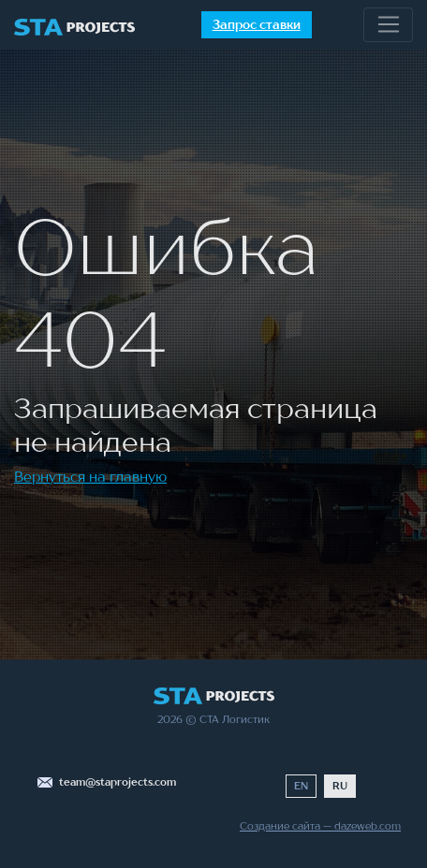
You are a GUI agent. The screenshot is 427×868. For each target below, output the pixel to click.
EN (301, 786)
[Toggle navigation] (388, 25)
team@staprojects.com (118, 782)
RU (340, 786)
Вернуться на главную (90, 476)
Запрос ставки (257, 24)
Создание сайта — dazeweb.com (320, 826)
